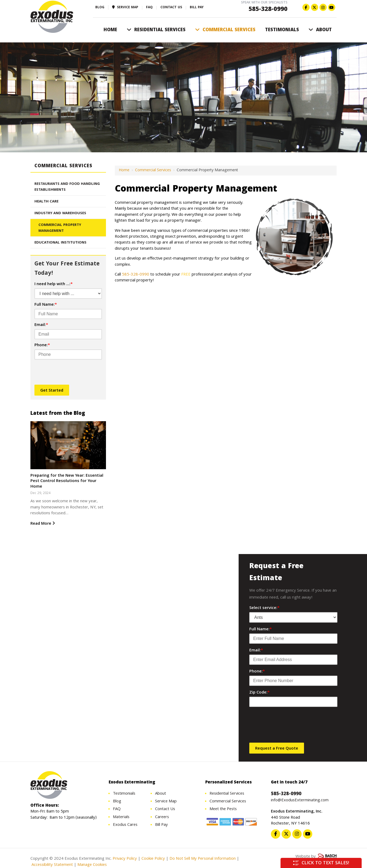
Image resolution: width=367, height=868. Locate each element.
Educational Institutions (60, 243)
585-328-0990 (268, 10)
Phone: (42, 345)
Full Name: (46, 305)
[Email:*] (68, 334)
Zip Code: (259, 693)
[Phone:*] (68, 355)
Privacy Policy (125, 860)
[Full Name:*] (68, 314)
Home (124, 170)
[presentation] (66, 372)
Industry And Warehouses (60, 213)
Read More (43, 524)
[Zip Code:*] (293, 702)
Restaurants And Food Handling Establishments (67, 187)
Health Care (46, 202)
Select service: (264, 608)
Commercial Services (153, 170)
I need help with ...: (54, 284)
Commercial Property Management (60, 228)
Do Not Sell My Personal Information (203, 860)
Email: (41, 325)
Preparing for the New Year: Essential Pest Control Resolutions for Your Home (67, 481)
